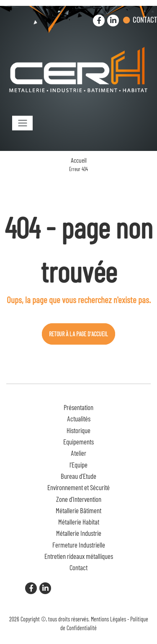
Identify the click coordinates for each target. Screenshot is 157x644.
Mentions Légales (108, 619)
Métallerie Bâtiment (78, 510)
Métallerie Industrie (79, 533)
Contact (145, 19)
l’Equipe (78, 465)
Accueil (79, 160)
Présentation (78, 407)
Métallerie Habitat (79, 522)
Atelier (78, 453)
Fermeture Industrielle (79, 545)
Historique (78, 430)
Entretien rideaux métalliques (79, 556)
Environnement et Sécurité (78, 487)
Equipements (78, 441)
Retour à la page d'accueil (78, 334)
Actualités (79, 418)
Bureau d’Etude (78, 476)
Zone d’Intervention (79, 499)
